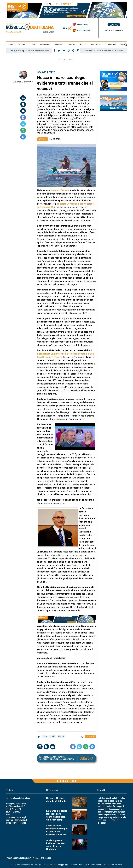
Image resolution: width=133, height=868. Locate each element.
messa (45, 736)
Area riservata (96, 44)
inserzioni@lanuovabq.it (16, 823)
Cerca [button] (124, 45)
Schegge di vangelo (18, 50)
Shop (82, 44)
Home (11, 44)
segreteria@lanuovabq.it (16, 820)
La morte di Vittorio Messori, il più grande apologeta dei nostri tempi (57, 815)
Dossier (72, 44)
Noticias (84, 30)
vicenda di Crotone (60, 190)
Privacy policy (12, 858)
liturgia (53, 736)
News (82, 25)
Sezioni (32, 44)
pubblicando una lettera (50, 354)
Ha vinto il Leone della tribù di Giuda (56, 799)
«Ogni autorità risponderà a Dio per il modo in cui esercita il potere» (57, 830)
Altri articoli (66, 781)
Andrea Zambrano (23, 82)
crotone (61, 736)
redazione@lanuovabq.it (16, 817)
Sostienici (59, 44)
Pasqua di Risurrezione (95, 50)
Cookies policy (25, 858)
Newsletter (114, 30)
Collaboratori (45, 44)
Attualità (72, 59)
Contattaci (112, 44)
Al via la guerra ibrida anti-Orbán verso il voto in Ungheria (55, 845)
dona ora (114, 25)
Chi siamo (22, 44)
